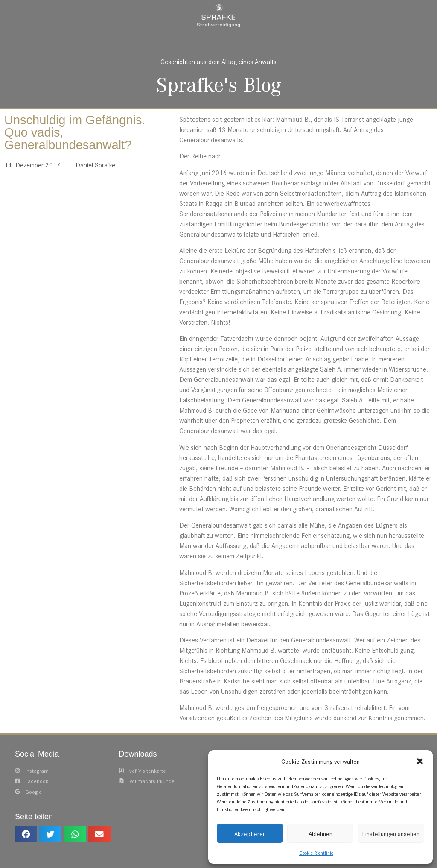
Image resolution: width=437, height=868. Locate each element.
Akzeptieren (250, 833)
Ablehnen (320, 833)
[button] (420, 761)
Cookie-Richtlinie (316, 853)
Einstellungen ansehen (391, 833)
